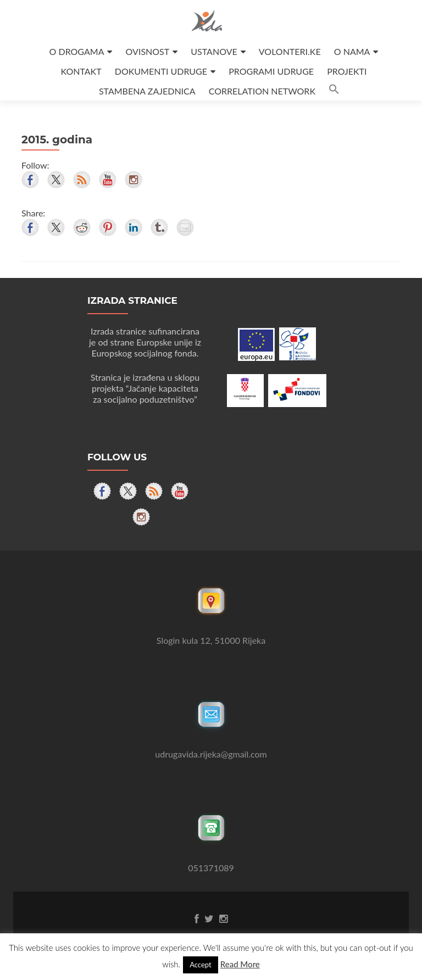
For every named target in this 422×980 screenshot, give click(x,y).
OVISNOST (148, 51)
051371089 (211, 868)
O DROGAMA (77, 51)
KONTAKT (81, 71)
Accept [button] (201, 965)
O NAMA (352, 51)
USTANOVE (214, 51)
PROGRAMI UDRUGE (271, 71)
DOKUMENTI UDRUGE (161, 71)
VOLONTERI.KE (290, 51)
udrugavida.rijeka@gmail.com (211, 754)
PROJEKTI (347, 71)
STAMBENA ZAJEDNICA (147, 91)
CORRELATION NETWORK (262, 91)
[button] (334, 91)
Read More (240, 964)
